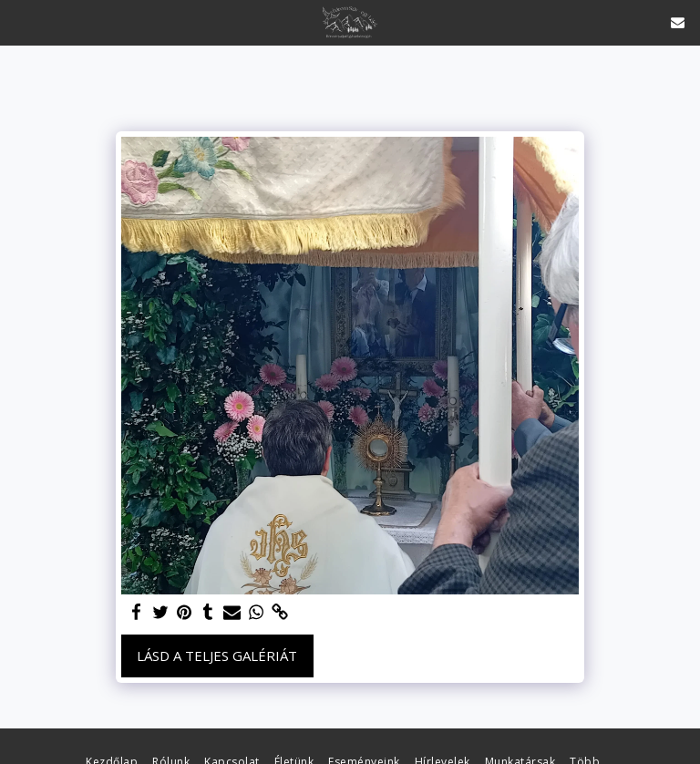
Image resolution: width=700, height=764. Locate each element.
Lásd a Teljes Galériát (217, 656)
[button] (20, 21)
